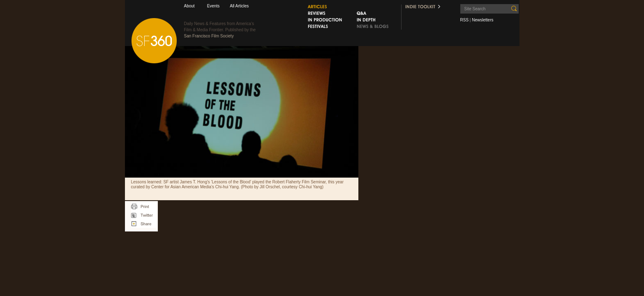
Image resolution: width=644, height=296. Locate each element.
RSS (465, 20)
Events (214, 6)
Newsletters (482, 20)
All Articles (239, 6)
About (189, 6)
